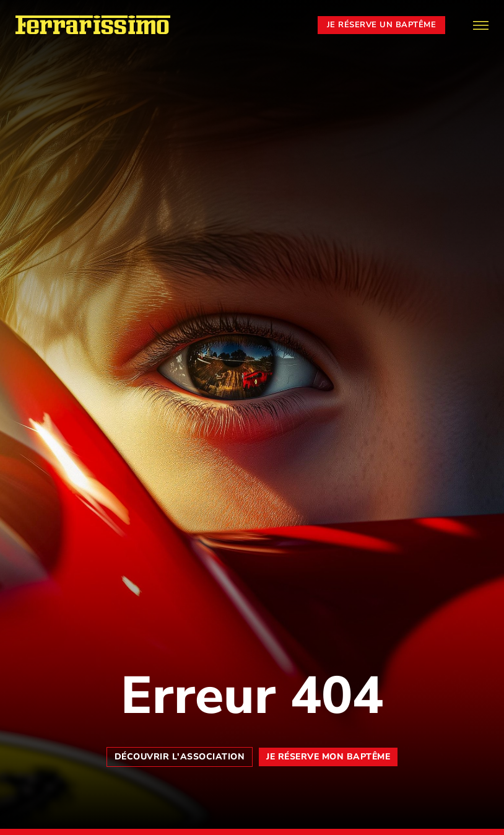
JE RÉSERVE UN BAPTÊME (382, 25)
